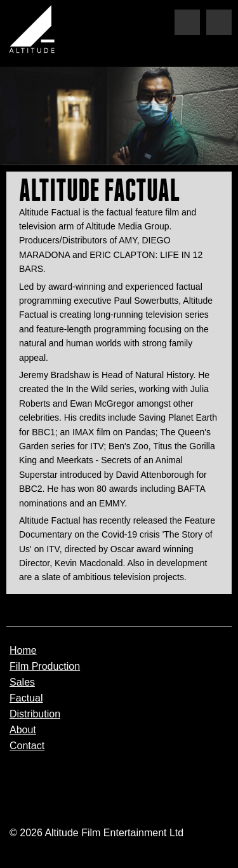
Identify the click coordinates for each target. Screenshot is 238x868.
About (23, 730)
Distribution (35, 714)
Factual (26, 698)
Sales (22, 682)
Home (23, 651)
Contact (27, 746)
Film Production (45, 667)
